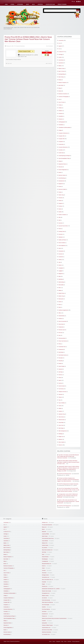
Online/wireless (62, 316)
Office (60, 313)
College (60, 130)
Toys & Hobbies (62, 403)
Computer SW (61, 139)
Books (60, 91)
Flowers (60, 201)
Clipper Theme (7, 641)
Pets (59, 335)
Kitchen (60, 265)
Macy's (43, 529)
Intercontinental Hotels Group (48, 538)
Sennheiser (44, 612)
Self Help (60, 372)
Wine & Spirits (61, 442)
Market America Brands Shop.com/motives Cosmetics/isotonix (54, 618)
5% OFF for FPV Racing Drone (65, 506)
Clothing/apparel (62, 122)
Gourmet (60, 223)
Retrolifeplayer (45, 559)
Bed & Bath (61, 85)
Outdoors (60, 319)
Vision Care (61, 425)
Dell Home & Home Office (47, 630)
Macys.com (44, 527)
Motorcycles (61, 299)
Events (60, 186)
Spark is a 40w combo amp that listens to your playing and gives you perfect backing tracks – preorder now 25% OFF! (68, 501)
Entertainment (61, 181)
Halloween (61, 237)
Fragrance (61, 203)
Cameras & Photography (63, 97)
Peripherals (61, 327)
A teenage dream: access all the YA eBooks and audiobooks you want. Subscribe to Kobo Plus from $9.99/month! (67, 496)
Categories (20, 4)
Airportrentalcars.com (46, 628)
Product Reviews (62, 4)
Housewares (61, 251)
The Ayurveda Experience (47, 525)
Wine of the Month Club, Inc (48, 580)
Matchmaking (61, 282)
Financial (60, 198)
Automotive (61, 63)
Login (73, 1)
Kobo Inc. (44, 566)
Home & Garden (62, 243)
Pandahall (44, 582)
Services (60, 375)
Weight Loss (61, 437)
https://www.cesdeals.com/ (47, 550)
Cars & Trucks (61, 102)
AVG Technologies (46, 605)
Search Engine (62, 366)
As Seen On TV (62, 52)
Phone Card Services (63, 341)
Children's (61, 111)
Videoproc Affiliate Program (47, 625)
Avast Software (45, 541)
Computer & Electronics (63, 133)
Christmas (61, 113)
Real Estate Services (63, 355)
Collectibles (61, 125)
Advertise (40, 4)
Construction (61, 144)
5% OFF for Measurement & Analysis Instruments (68, 484)
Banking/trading (62, 74)
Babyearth (44, 532)
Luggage (60, 271)
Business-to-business (63, 94)
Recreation (61, 358)
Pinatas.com (44, 616)
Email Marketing (62, 178)
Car (59, 99)
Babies (60, 66)
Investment (61, 257)
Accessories (61, 40)
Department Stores (62, 164)
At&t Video (44, 552)
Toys (60, 400)
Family (60, 192)
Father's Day (61, 195)
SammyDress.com (46, 577)
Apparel (60, 46)
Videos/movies (61, 420)
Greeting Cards (62, 231)
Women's (60, 445)
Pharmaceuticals (62, 338)
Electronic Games (62, 175)
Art (59, 49)
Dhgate (43, 584)
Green (60, 229)
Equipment (61, 184)
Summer (60, 383)
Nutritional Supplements (63, 310)
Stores (12, 4)
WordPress (17, 641)
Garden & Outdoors (62, 215)
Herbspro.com (45, 522)
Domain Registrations (63, 170)
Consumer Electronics (20, 46)
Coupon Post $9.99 (50, 4)
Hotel (60, 248)
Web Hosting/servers (63, 431)
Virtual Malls (61, 422)
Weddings (61, 434)
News (60, 307)
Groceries (61, 234)
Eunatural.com (45, 614)
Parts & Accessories (63, 321)
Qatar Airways (45, 536)
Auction (60, 57)
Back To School (62, 71)
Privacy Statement (76, 641)
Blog (33, 4)
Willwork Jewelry (45, 596)
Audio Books (61, 60)
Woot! (43, 554)
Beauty (60, 80)
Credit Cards (61, 153)
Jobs (60, 262)
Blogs (60, 88)
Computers (61, 142)
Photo (60, 344)
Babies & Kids (61, 69)
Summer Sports (62, 386)
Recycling (61, 361)
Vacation (60, 411)
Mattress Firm (45, 543)
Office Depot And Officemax (47, 602)
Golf (59, 220)
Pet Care (60, 333)
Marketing (61, 279)
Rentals (60, 363)
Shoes (60, 378)
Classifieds (61, 116)
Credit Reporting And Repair (64, 156)
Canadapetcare (45, 561)
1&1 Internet (44, 598)
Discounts (61, 167)
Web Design (61, 428)
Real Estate (61, 352)
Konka (10, 63)
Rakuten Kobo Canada (47, 591)
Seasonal (60, 369)
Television (61, 394)
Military (60, 290)
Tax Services (61, 389)
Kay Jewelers (45, 548)
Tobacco (60, 397)
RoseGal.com (45, 586)
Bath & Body (61, 77)
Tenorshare (44, 573)
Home (6, 4)
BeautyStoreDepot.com (47, 564)
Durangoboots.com (46, 593)
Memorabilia (61, 285)
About (27, 4)
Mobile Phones (62, 293)
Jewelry (60, 260)
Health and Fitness (62, 240)
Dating (60, 161)
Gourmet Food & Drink (63, 226)
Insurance (61, 254)
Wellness (60, 439)
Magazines (61, 274)
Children (60, 108)
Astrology (60, 54)
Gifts (60, 217)
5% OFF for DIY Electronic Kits (65, 474)
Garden (60, 212)
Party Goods (61, 324)
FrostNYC (44, 621)
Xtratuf (43, 568)
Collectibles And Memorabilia (64, 127)
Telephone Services (63, 392)
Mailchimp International (47, 632)
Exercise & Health (62, 189)
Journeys (44, 570)
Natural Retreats (45, 557)
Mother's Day (61, 296)
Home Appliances (62, 246)
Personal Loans (62, 330)
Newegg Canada (45, 575)
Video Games (61, 417)
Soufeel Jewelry (45, 545)
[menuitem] (6, 4)
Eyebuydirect (45, 623)
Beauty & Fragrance (63, 83)
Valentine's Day (62, 414)
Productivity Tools (62, 347)
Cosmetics (61, 150)
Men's (60, 288)
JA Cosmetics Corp (46, 634)
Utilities (60, 408)
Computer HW (61, 136)
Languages (61, 268)
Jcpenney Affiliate (45, 534)
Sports (60, 380)
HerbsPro (44, 607)
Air (59, 43)
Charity (60, 105)
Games (60, 209)
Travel (60, 406)
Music (60, 305)
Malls (60, 276)
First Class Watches (46, 609)
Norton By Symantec (46, 600)
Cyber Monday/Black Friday (64, 158)
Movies (60, 302)
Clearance (61, 119)
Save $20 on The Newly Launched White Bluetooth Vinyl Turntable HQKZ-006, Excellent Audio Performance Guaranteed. (68, 456)
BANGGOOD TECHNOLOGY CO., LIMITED (29, 55)
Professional (61, 349)
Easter (60, 172)
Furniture (60, 206)
